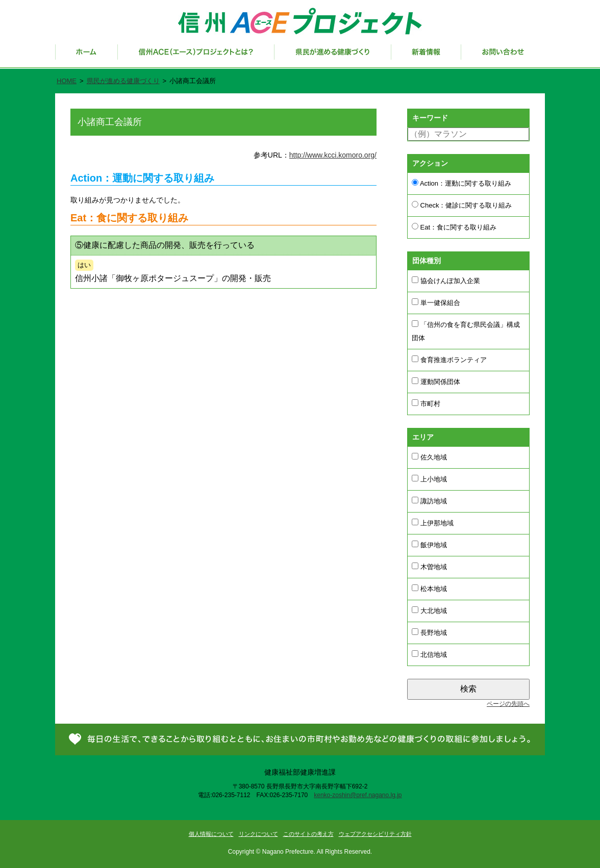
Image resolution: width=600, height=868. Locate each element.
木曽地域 (429, 567)
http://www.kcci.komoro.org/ (333, 155)
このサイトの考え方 (308, 834)
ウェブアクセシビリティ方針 (375, 834)
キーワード (430, 118)
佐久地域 (429, 457)
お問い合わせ (503, 57)
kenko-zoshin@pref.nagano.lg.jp (358, 795)
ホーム (86, 57)
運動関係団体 (436, 381)
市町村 (426, 403)
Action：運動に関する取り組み (461, 183)
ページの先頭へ (508, 704)
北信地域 (429, 654)
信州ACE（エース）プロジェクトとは (196, 57)
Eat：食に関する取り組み (454, 227)
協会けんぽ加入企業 (446, 280)
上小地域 (429, 479)
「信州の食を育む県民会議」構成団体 (466, 331)
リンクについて (258, 834)
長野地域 (429, 632)
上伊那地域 (433, 523)
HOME (67, 81)
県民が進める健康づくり (333, 57)
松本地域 (429, 589)
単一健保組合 (436, 302)
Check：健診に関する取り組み (462, 205)
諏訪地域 (429, 501)
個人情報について (211, 834)
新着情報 (426, 57)
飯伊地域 (429, 545)
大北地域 (429, 610)
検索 (468, 689)
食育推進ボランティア (449, 360)
